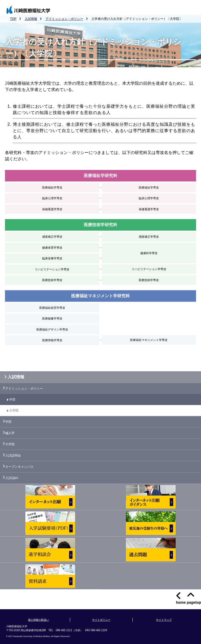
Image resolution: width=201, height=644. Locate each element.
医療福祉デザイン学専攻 (52, 329)
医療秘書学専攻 (52, 318)
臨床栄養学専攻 (52, 258)
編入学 (10, 433)
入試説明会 (13, 455)
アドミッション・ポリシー (64, 19)
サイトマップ (164, 620)
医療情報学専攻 (52, 340)
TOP (13, 19)
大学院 (14, 411)
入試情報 (31, 19)
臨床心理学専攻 (52, 198)
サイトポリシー (101, 620)
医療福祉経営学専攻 (52, 308)
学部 (12, 400)
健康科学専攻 (149, 253)
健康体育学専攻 (52, 248)
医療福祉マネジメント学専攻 (149, 340)
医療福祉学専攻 (52, 187)
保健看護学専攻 (52, 209)
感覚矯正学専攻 (52, 237)
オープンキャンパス (19, 467)
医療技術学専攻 (52, 280)
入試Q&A (12, 478)
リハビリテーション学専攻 (52, 269)
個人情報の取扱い (38, 620)
